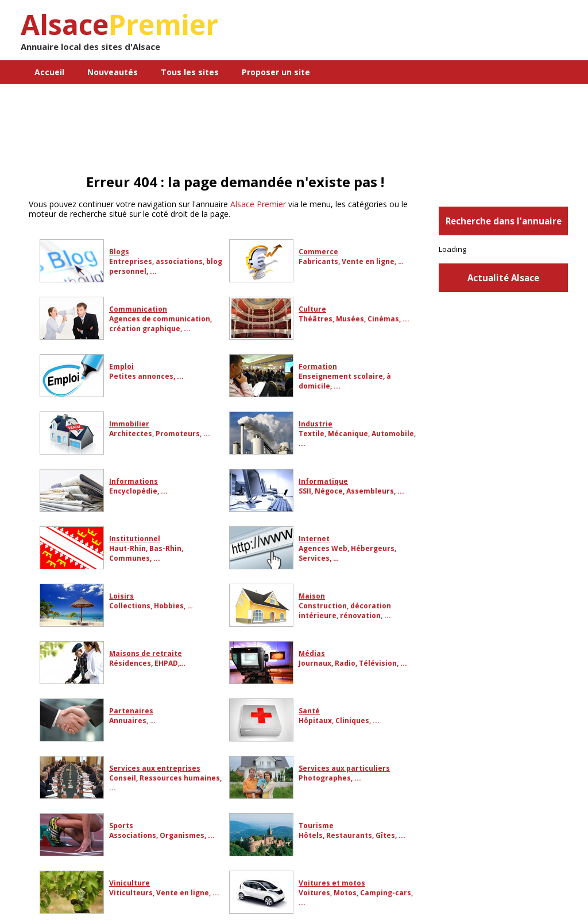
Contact (374, 96)
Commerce (318, 252)
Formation (318, 366)
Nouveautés (113, 72)
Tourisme (316, 826)
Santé (309, 711)
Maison (312, 596)
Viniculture (129, 883)
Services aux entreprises (155, 768)
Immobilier (129, 424)
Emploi (121, 366)
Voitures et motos (332, 883)
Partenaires (131, 711)
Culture (312, 309)
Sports (121, 826)
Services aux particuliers (344, 768)
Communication (138, 309)
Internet (314, 539)
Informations (134, 481)
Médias (312, 653)
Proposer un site (276, 72)
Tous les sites (190, 72)
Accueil (49, 72)
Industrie (316, 424)
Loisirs (121, 596)
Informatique (323, 481)
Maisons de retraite (146, 653)
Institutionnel (135, 539)
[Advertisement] (486, 89)
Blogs (119, 252)
